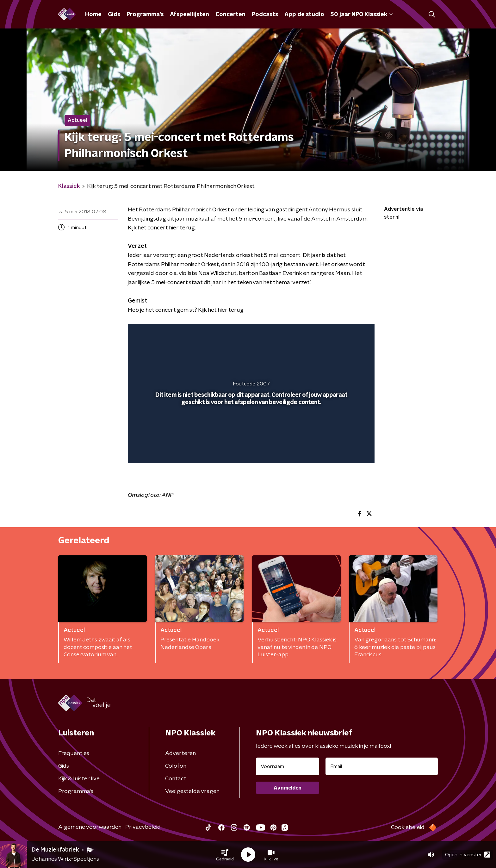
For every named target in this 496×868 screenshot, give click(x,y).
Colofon (176, 766)
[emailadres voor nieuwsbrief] (382, 766)
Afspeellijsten (189, 15)
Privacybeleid (143, 827)
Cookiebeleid (408, 827)
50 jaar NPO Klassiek (362, 15)
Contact (176, 779)
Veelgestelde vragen (192, 791)
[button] (225, 855)
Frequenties (74, 753)
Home (93, 15)
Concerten (230, 15)
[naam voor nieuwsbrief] (288, 766)
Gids (114, 15)
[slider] (250, 432)
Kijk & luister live (79, 779)
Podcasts (265, 15)
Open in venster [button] (468, 855)
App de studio (304, 15)
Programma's (145, 15)
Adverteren (180, 753)
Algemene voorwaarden (90, 827)
